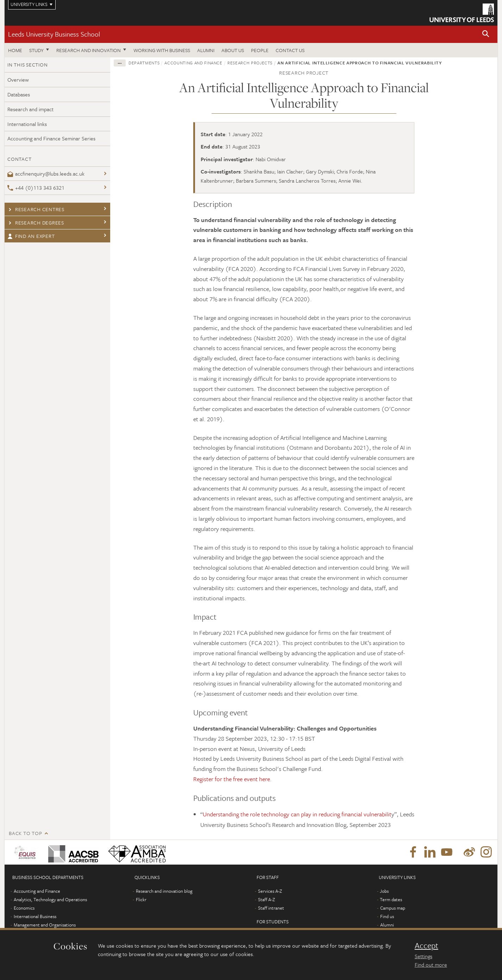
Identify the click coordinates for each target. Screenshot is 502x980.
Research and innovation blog (164, 891)
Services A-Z (270, 891)
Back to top (25, 833)
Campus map (393, 908)
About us (233, 50)
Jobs (384, 891)
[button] (486, 34)
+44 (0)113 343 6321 (36, 188)
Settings (423, 956)
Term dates (391, 899)
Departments (144, 63)
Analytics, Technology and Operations (50, 899)
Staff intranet (271, 908)
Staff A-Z (266, 899)
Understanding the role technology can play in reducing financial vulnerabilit (297, 814)
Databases (19, 94)
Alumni (206, 50)
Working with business (162, 50)
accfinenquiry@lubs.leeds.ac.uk (46, 173)
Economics (24, 908)
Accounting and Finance (193, 63)
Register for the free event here (232, 779)
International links (27, 124)
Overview (18, 80)
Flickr (141, 899)
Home (15, 50)
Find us (387, 916)
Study (36, 50)
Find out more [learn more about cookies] (431, 965)
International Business (35, 916)
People (260, 50)
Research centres (36, 209)
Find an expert (31, 236)
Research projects (250, 63)
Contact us (290, 50)
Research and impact (30, 109)
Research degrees (36, 223)
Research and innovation (89, 50)
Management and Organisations (45, 925)
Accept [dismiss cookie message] (426, 946)
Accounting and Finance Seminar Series (51, 138)
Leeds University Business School (54, 34)
